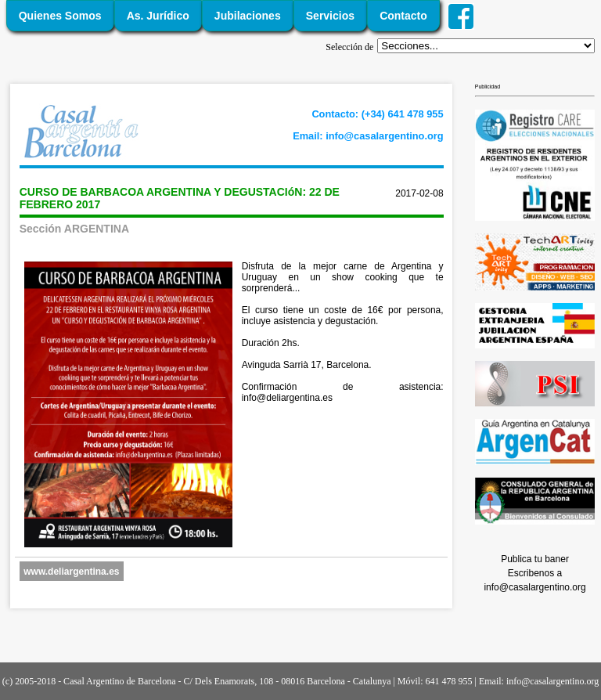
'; (486, 46)
